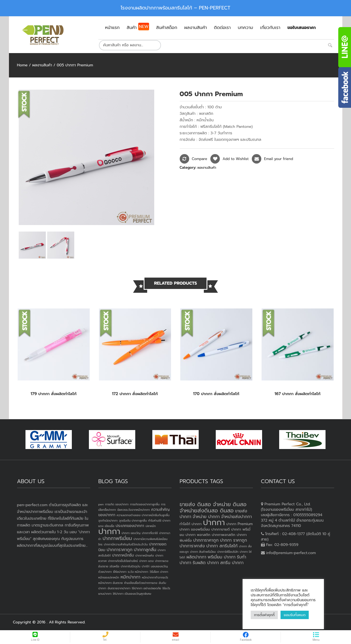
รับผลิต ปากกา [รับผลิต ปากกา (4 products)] (206, 563)
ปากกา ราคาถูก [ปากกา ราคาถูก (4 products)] (234, 540)
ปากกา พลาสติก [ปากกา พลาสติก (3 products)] (198, 535)
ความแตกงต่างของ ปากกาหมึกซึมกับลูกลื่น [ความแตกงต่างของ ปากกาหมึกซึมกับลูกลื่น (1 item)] (143, 515)
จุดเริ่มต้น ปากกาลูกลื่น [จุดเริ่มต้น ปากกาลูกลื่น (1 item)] (133, 521)
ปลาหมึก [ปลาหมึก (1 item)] (151, 526)
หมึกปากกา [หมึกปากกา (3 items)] (131, 577)
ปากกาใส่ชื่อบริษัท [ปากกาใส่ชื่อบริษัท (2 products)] (228, 552)
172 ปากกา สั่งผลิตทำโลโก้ (135, 394)
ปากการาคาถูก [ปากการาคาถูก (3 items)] (120, 550)
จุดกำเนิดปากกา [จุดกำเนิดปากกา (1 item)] (108, 521)
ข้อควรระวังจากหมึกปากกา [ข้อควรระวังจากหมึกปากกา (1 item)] (134, 510)
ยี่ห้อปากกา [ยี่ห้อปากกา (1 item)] (120, 572)
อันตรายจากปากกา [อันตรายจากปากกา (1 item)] (119, 588)
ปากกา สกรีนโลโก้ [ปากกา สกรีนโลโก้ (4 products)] (222, 546)
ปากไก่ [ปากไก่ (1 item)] (146, 566)
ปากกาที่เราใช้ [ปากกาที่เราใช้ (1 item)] (150, 533)
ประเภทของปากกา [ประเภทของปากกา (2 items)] (130, 526)
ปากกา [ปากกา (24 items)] (109, 531)
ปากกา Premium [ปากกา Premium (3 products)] (239, 524)
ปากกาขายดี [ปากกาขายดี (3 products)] (221, 529)
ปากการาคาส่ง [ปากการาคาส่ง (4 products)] (192, 546)
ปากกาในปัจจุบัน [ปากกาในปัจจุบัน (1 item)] (130, 566)
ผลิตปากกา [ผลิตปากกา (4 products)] (196, 557)
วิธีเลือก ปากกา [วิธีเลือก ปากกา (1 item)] (159, 572)
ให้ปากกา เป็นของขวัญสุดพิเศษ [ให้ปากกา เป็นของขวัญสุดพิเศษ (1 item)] (132, 594)
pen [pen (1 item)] (101, 504)
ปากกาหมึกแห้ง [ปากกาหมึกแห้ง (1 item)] (145, 555)
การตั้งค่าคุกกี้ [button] (264, 615)
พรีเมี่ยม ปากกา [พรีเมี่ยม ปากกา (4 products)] (222, 557)
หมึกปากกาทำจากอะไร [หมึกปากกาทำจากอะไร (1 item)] (155, 577)
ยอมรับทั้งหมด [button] (295, 615)
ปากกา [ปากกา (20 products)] (214, 522)
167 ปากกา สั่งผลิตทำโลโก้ (298, 394)
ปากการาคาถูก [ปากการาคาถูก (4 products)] (206, 540)
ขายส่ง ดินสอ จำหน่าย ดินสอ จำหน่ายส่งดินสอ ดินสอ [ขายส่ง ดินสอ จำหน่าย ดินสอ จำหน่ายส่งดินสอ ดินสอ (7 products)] (213, 507)
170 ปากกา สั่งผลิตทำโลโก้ (216, 394)
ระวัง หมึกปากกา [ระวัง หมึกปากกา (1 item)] (138, 572)
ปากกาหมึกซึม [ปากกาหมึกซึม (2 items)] (123, 555)
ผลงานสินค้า (42, 65)
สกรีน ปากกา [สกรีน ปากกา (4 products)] (232, 563)
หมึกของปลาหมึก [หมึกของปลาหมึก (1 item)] (109, 577)
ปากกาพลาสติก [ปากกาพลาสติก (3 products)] (223, 535)
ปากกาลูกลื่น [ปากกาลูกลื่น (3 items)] (145, 550)
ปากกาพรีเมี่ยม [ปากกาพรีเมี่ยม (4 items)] (117, 538)
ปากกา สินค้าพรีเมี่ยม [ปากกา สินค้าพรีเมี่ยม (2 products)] (203, 552)
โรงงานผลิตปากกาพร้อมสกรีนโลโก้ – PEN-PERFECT (175, 8)
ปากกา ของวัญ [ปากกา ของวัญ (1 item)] (131, 533)
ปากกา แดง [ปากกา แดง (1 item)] (146, 561)
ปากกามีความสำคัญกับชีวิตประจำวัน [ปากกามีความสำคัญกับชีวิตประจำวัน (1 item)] (126, 544)
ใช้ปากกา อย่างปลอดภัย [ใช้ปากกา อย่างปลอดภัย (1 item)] (146, 588)
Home (22, 65)
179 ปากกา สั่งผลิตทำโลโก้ (54, 394)
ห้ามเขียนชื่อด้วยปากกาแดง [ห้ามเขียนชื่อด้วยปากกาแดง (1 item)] (141, 583)
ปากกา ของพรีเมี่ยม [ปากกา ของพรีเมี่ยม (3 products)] (195, 529)
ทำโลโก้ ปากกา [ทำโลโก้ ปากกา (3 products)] (191, 524)
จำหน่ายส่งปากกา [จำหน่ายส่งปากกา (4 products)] (237, 517)
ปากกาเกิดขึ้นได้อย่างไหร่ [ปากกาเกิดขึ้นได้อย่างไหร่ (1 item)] (123, 561)
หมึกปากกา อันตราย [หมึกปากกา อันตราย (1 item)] (111, 583)
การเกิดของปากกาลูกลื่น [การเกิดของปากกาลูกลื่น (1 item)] (145, 504)
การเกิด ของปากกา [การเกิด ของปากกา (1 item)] (117, 504)
